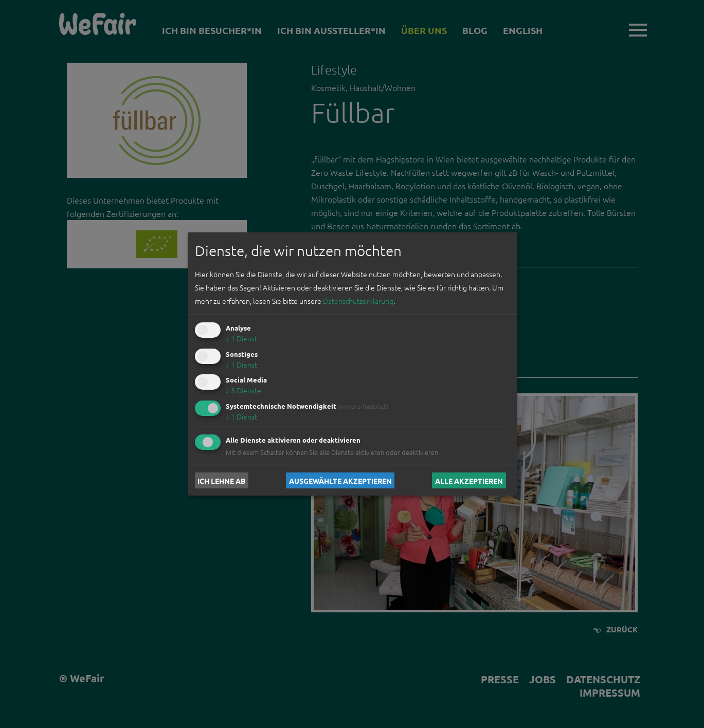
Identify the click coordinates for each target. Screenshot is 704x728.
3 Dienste (243, 390)
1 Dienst (241, 338)
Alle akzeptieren (469, 480)
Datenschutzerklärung (358, 301)
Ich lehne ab (221, 480)
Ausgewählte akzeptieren (340, 480)
